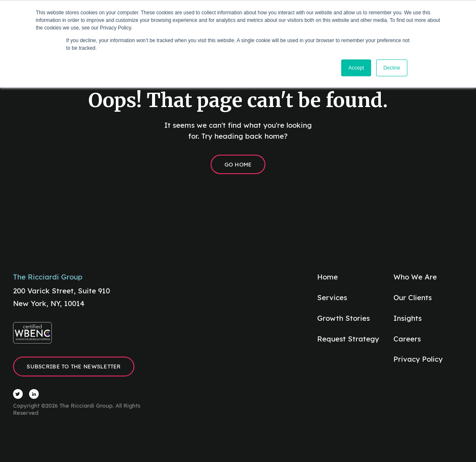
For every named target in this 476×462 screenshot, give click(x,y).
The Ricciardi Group (48, 277)
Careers (407, 339)
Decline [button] (392, 68)
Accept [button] (356, 68)
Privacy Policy (418, 359)
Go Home (238, 164)
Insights (408, 318)
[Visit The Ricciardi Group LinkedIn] (34, 394)
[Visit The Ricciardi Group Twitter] (18, 394)
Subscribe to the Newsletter (74, 366)
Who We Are (415, 277)
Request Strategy (348, 339)
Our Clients (413, 297)
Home (328, 277)
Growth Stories (344, 318)
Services (332, 297)
